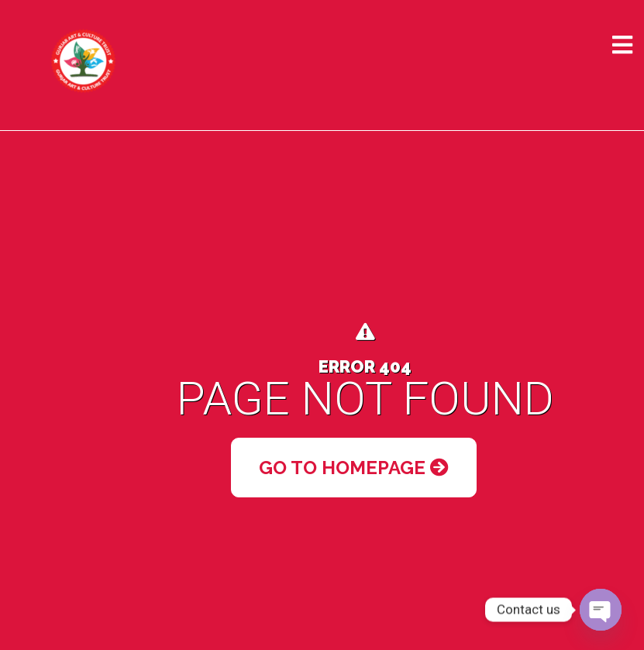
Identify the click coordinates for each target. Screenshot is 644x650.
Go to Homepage (354, 468)
